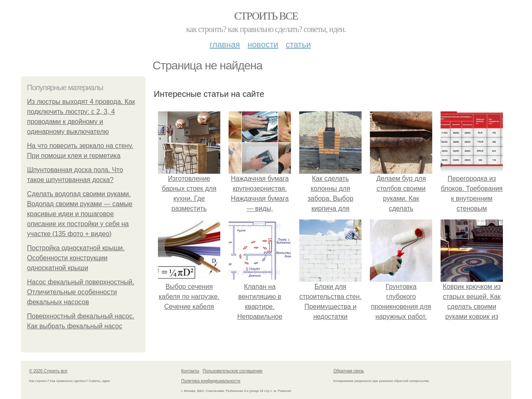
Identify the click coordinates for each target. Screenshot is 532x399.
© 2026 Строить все (48, 371)
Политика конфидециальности (211, 381)
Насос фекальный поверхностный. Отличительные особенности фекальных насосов (81, 292)
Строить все (266, 16)
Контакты (190, 371)
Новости (263, 44)
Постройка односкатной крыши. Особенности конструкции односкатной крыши (76, 258)
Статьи (298, 44)
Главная (225, 44)
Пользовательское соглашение (233, 371)
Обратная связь (349, 371)
